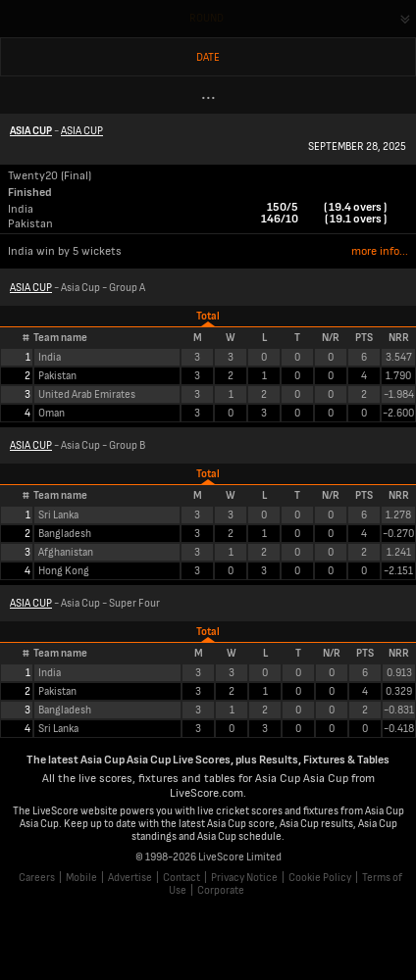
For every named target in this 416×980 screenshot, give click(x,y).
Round (207, 18)
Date (208, 57)
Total (208, 316)
